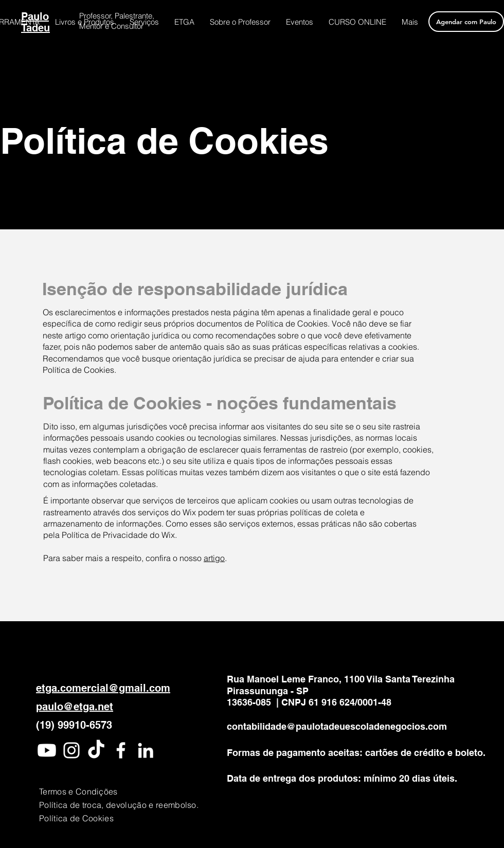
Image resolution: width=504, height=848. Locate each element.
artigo (214, 558)
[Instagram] (71, 750)
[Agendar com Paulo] (466, 22)
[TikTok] (96, 750)
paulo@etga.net (75, 707)
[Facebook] (121, 750)
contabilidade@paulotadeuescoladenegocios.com (337, 726)
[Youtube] (47, 750)
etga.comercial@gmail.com (103, 688)
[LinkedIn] (146, 750)
